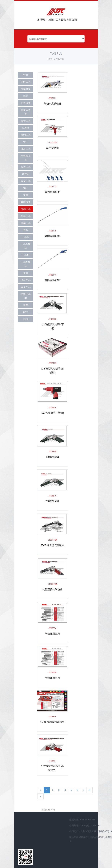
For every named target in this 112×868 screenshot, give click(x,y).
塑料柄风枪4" (52, 192)
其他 (26, 319)
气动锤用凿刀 (52, 634)
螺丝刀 (26, 174)
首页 (50, 59)
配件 (26, 312)
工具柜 (26, 255)
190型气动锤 (52, 457)
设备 (26, 230)
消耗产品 (26, 280)
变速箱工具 (26, 158)
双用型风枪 (52, 148)
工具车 (26, 237)
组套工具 (26, 216)
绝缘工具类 (26, 296)
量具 (26, 273)
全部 (26, 75)
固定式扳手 (26, 112)
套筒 (26, 96)
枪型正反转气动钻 (52, 589)
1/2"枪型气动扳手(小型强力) (52, 768)
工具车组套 (26, 246)
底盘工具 (26, 121)
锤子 (26, 188)
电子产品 (26, 287)
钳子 (26, 142)
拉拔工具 (26, 167)
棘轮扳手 (26, 202)
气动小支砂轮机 (52, 104)
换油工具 (26, 135)
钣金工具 (26, 181)
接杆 (26, 195)
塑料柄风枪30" (52, 280)
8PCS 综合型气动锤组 (52, 545)
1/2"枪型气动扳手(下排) (52, 326)
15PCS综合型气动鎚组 (52, 722)
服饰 (26, 305)
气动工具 (26, 209)
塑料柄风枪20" (52, 236)
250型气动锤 (52, 501)
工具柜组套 (26, 264)
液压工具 (26, 149)
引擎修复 (26, 89)
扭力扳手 (26, 103)
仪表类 (26, 128)
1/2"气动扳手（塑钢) (52, 413)
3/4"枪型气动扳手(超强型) (52, 371)
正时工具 (26, 82)
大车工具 (26, 223)
